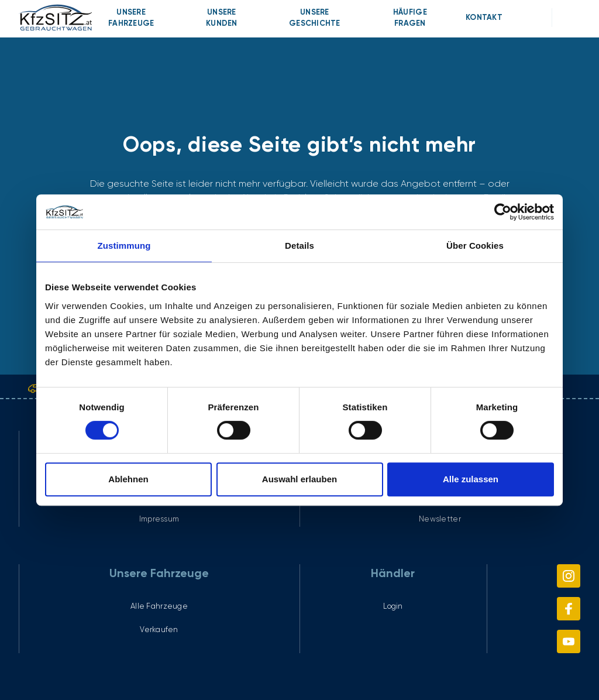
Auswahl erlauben (299, 479)
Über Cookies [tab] (475, 246)
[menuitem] (131, 18)
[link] (55, 18)
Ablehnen (128, 479)
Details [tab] (299, 246)
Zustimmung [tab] (124, 246)
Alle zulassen (471, 479)
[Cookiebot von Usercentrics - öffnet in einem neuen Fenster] (503, 212)
